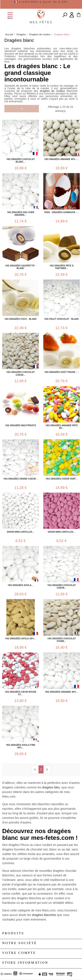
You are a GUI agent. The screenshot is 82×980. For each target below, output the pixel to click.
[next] (47, 769)
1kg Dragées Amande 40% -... (62, 159)
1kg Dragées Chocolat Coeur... (20, 374)
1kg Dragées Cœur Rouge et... (21, 693)
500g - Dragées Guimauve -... (61, 212)
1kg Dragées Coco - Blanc (21, 319)
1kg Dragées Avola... (21, 585)
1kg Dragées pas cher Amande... (20, 214)
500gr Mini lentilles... (21, 532)
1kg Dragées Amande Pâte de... (61, 427)
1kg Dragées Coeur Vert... (62, 479)
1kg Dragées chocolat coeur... (62, 587)
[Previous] (35, 769)
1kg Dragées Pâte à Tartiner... (61, 267)
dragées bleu (51, 787)
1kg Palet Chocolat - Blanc (61, 319)
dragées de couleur (52, 91)
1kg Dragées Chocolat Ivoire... (62, 640)
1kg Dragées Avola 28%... (21, 639)
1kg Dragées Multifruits (21, 426)
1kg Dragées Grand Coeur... (21, 479)
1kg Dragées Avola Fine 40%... (20, 746)
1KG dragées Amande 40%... (61, 692)
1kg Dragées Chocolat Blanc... (20, 161)
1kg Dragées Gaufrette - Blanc (21, 267)
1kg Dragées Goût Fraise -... (61, 372)
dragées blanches (44, 915)
